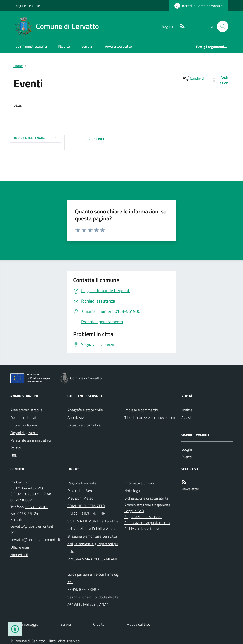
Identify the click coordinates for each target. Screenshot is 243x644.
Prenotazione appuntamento (147, 523)
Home (18, 66)
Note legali (133, 491)
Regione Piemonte (27, 6)
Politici (16, 448)
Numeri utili (19, 555)
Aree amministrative (26, 410)
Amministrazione (31, 46)
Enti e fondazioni (24, 425)
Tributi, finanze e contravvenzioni (150, 421)
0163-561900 (37, 507)
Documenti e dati (24, 417)
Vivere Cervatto (118, 46)
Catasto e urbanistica (84, 425)
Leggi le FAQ (134, 511)
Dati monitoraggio (24, 624)
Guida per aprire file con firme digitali (93, 578)
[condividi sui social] (193, 78)
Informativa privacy (140, 483)
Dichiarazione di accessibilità (146, 498)
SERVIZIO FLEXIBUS (84, 589)
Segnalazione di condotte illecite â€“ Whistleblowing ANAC (93, 601)
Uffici (14, 455)
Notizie (187, 410)
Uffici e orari (20, 547)
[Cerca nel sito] (221, 26)
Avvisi (186, 417)
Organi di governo (24, 433)
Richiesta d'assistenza (142, 529)
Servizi (87, 46)
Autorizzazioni (78, 417)
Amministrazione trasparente (147, 505)
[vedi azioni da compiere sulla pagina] (221, 80)
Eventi (186, 457)
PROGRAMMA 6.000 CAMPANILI (93, 563)
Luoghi (187, 449)
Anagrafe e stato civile (85, 410)
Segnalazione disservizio (143, 517)
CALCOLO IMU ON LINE (86, 513)
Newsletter (190, 489)
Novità (64, 46)
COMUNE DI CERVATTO (86, 506)
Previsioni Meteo (80, 498)
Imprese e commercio (141, 410)
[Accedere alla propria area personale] (199, 6)
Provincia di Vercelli (82, 491)
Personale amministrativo (31, 440)
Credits (99, 624)
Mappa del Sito (138, 624)
